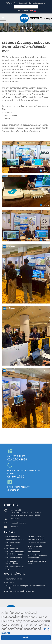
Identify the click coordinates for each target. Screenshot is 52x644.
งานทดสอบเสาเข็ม (12, 549)
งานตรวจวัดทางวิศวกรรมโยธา (15, 568)
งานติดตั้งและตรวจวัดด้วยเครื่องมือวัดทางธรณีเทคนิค (15, 553)
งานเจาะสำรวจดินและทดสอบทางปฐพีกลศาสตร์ (15, 538)
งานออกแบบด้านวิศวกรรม (38, 543)
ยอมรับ (26, 637)
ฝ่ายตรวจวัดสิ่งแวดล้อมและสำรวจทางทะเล (38, 557)
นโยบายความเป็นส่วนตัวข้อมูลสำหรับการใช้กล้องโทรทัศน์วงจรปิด (25, 587)
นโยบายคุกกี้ (10, 582)
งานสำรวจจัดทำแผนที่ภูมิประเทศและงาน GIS (36, 538)
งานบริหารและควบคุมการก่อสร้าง (37, 562)
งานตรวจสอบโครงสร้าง (14, 558)
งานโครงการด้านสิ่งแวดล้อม (35, 547)
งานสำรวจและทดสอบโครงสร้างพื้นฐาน (13, 562)
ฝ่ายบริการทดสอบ (35, 552)
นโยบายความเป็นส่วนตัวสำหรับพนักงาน (20, 592)
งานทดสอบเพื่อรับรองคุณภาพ (13, 544)
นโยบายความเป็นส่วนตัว (14, 579)
